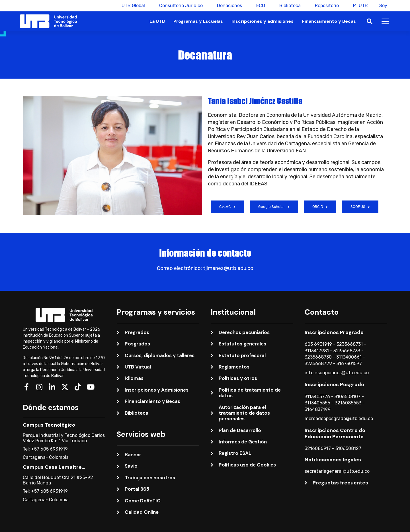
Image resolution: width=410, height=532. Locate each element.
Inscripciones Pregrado (334, 332)
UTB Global (130, 6)
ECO (258, 6)
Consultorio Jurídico (178, 6)
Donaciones (227, 6)
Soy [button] (383, 6)
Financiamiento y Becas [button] (329, 21)
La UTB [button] (157, 21)
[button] (369, 22)
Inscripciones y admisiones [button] (263, 21)
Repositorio (324, 6)
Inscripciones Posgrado (334, 384)
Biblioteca (287, 6)
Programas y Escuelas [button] (198, 21)
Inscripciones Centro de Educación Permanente (335, 433)
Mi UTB (358, 6)
